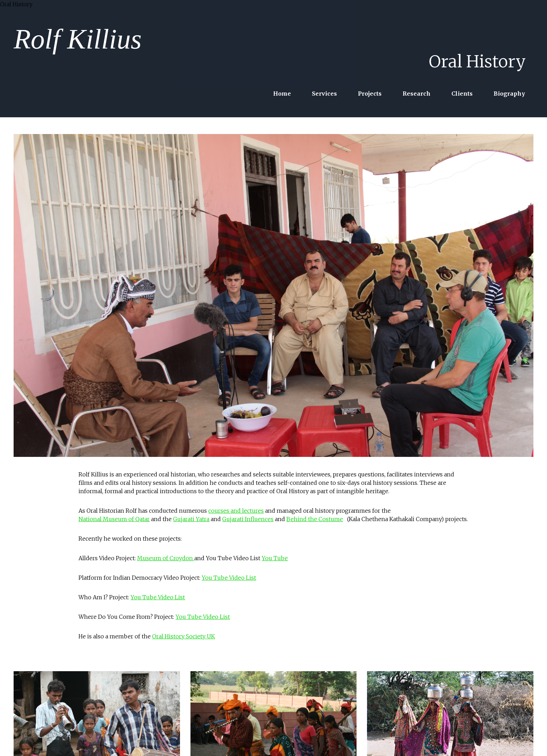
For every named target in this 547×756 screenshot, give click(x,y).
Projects (370, 94)
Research (417, 94)
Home (282, 94)
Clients (462, 94)
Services (324, 94)
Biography (509, 94)
